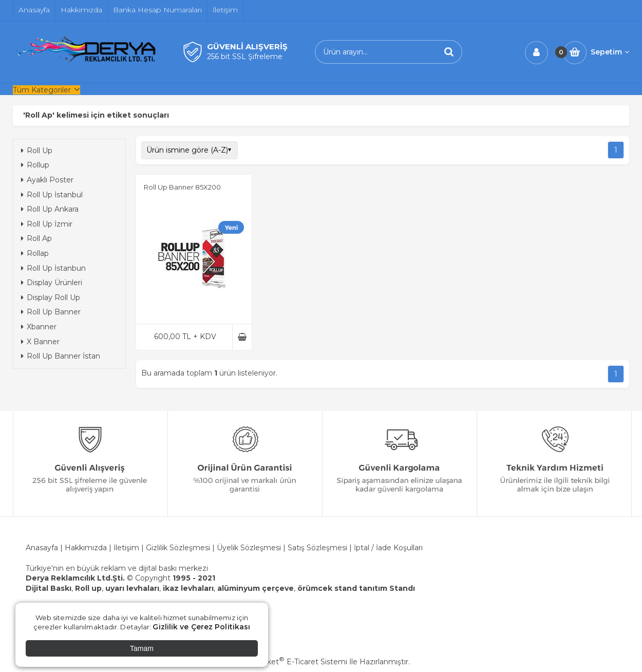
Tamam (142, 648)
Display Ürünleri (52, 283)
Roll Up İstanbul (52, 195)
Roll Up (37, 151)
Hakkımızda (87, 548)
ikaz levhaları (188, 588)
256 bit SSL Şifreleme (245, 57)
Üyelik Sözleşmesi (249, 548)
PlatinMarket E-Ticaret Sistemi (290, 662)
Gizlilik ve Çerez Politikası (201, 627)
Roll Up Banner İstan (61, 356)
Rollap (35, 253)
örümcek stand (327, 588)
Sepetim (610, 52)
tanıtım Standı (387, 588)
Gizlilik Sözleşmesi (178, 548)
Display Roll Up (51, 297)
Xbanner (39, 327)
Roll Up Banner (51, 312)
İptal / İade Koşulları (388, 548)
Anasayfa (42, 548)
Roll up (88, 588)
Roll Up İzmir (47, 224)
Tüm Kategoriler (42, 90)
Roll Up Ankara (50, 209)
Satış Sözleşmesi (317, 548)
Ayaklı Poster (47, 180)
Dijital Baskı (49, 588)
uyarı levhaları (132, 588)
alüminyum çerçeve (256, 588)
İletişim (126, 548)
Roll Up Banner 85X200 (182, 187)
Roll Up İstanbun (53, 268)
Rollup (35, 165)
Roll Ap (36, 238)
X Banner (40, 342)
